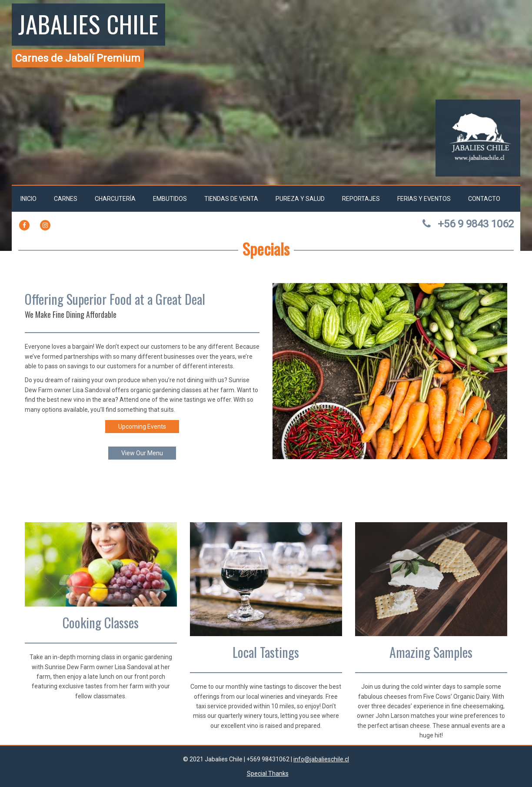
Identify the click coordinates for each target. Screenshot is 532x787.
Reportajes (361, 199)
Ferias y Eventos (424, 199)
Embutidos (170, 199)
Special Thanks (268, 774)
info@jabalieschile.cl (321, 759)
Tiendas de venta (231, 199)
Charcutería (115, 199)
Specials (266, 248)
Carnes (66, 199)
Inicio (28, 199)
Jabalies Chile (88, 23)
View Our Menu (142, 453)
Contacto (484, 199)
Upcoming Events (142, 427)
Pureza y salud (300, 199)
